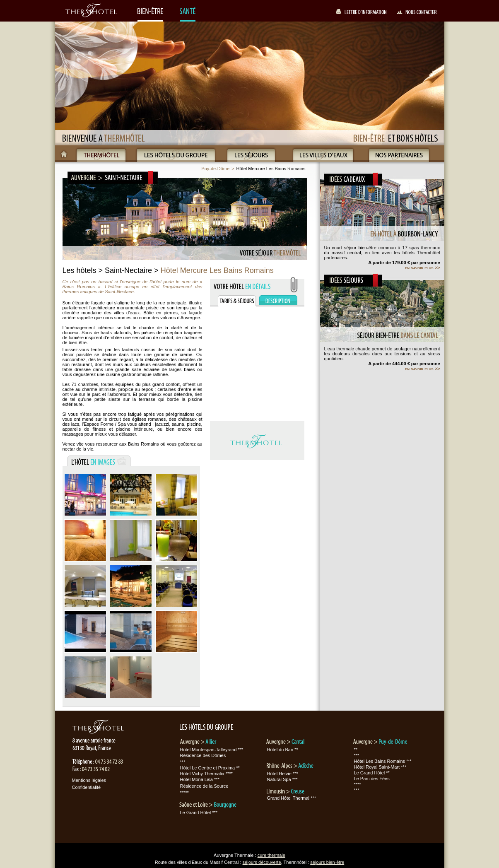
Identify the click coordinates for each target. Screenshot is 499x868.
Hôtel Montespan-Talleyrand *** (212, 750)
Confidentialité (87, 787)
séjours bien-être (327, 862)
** (356, 750)
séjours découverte (262, 862)
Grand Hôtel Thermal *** (292, 798)
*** (183, 762)
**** (358, 784)
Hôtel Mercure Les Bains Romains (271, 169)
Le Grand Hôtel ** (372, 773)
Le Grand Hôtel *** (199, 813)
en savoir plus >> (423, 268)
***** (184, 793)
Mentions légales (89, 780)
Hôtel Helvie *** (283, 774)
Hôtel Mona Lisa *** (200, 779)
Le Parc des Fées (372, 779)
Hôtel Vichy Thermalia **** (206, 774)
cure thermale (271, 855)
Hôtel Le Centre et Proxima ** (210, 768)
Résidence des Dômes (203, 755)
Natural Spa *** (282, 779)
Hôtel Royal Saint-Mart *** (380, 767)
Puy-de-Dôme (215, 169)
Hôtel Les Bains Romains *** (383, 761)
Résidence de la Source (204, 786)
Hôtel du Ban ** (283, 750)
